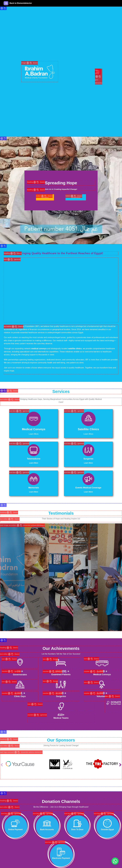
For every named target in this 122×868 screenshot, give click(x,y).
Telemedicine (34, 459)
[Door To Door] (77, 823)
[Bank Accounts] (47, 823)
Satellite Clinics (88, 429)
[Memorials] (34, 479)
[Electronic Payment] (61, 852)
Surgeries (88, 459)
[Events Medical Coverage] (88, 479)
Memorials (34, 488)
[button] (120, 765)
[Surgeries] (88, 450)
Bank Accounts (47, 829)
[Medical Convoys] (34, 419)
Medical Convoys (34, 429)
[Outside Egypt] (107, 823)
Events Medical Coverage (88, 488)
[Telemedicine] (34, 450)
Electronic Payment (61, 858)
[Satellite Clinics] (88, 419)
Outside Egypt (107, 829)
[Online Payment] (15, 823)
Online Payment (15, 829)
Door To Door (77, 829)
